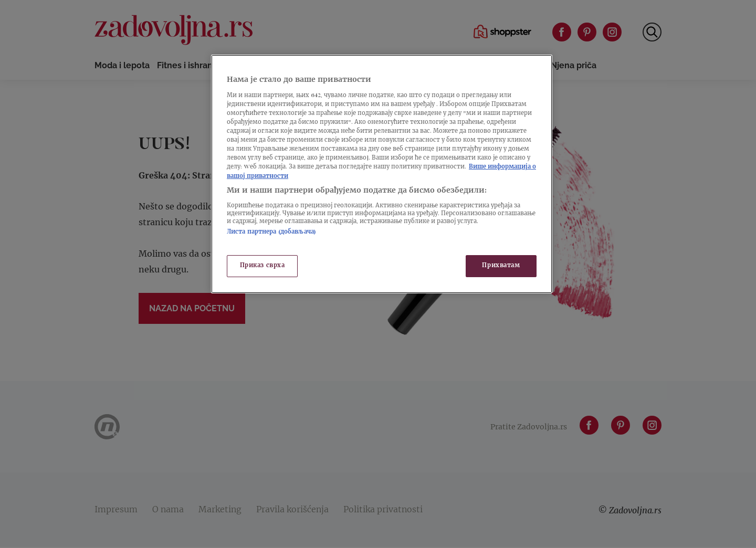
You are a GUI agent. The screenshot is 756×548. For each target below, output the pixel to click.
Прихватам (501, 266)
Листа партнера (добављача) (271, 232)
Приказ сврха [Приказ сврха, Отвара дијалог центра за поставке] (262, 266)
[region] (382, 174)
